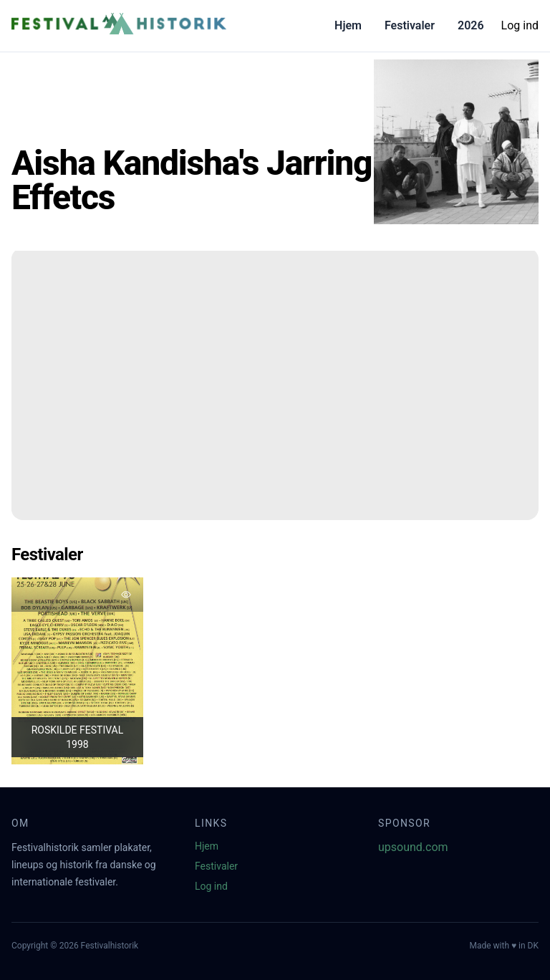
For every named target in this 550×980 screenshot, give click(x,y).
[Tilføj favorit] (126, 595)
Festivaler (410, 25)
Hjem (348, 25)
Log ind (520, 25)
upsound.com (413, 847)
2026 (471, 25)
